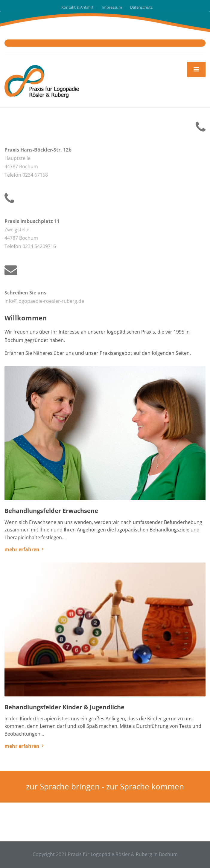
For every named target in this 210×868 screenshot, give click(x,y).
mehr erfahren (22, 549)
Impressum (112, 7)
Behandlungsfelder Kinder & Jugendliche (64, 707)
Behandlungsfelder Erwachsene (51, 511)
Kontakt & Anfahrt (77, 7)
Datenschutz (141, 7)
